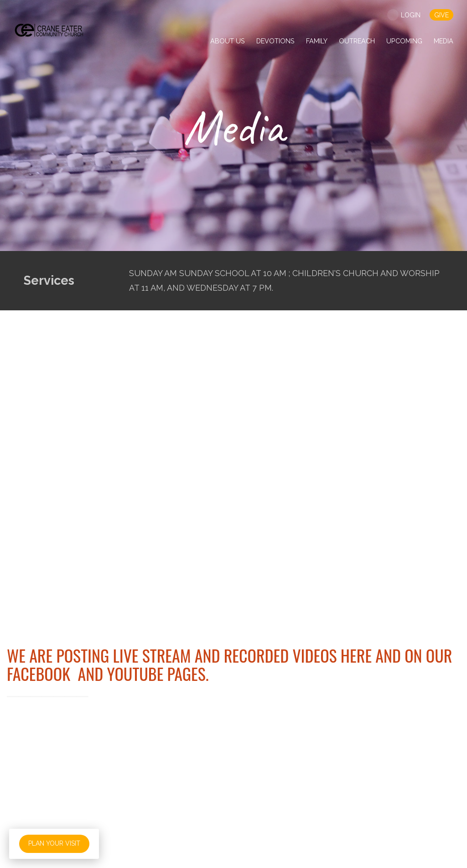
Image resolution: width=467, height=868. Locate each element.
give (441, 15)
